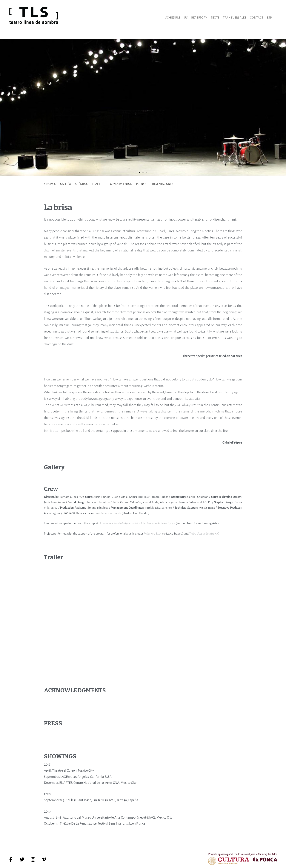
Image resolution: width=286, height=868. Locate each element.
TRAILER (97, 184)
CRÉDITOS (82, 184)
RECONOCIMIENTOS (119, 184)
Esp (269, 18)
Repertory (199, 18)
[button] (140, 173)
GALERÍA (66, 184)
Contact (257, 18)
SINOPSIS (50, 184)
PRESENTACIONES (162, 184)
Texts (215, 18)
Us (186, 18)
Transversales (235, 18)
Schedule (173, 18)
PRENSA (141, 184)
